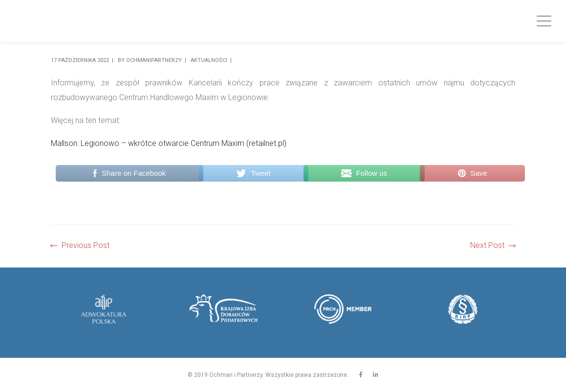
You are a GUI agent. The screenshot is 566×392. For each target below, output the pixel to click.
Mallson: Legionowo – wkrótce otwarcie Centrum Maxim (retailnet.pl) (169, 143)
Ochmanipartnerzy (154, 60)
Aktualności (209, 60)
